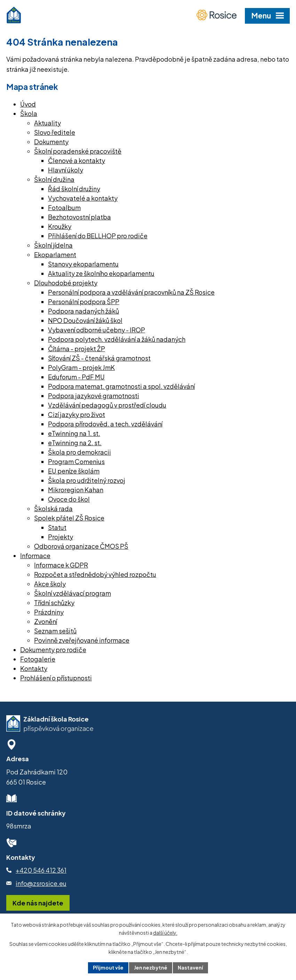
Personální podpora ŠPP (84, 302)
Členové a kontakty (77, 160)
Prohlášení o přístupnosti (56, 678)
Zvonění (46, 621)
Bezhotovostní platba (79, 217)
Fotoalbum (64, 207)
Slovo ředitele (55, 132)
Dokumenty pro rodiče (53, 650)
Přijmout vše (108, 967)
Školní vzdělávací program (73, 593)
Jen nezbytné (151, 967)
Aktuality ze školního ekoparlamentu (101, 273)
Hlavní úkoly (66, 170)
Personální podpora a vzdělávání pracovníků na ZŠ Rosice (131, 292)
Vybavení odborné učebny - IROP (97, 330)
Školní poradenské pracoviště (78, 151)
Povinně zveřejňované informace (82, 640)
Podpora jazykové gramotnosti (94, 396)
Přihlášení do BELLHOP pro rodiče (98, 236)
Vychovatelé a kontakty (83, 198)
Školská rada (53, 508)
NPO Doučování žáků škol (85, 320)
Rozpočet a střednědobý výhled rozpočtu (95, 574)
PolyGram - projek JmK (81, 367)
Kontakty (34, 668)
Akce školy (50, 584)
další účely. (165, 933)
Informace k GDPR (61, 565)
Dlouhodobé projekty (66, 283)
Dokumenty (51, 142)
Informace (35, 555)
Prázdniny (49, 612)
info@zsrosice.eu (41, 883)
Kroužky (60, 226)
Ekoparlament (55, 254)
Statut (57, 527)
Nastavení (190, 967)
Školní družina (54, 179)
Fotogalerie (38, 659)
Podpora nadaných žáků (83, 311)
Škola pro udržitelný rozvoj (87, 480)
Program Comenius (76, 461)
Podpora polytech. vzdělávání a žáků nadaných (117, 339)
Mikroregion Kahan (76, 490)
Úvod (28, 104)
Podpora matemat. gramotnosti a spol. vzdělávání (121, 386)
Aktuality (47, 123)
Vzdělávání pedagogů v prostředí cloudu (107, 405)
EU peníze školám (74, 471)
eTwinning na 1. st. (74, 433)
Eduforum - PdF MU (76, 377)
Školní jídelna (53, 245)
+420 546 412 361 (41, 870)
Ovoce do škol (69, 499)
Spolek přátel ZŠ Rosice (69, 518)
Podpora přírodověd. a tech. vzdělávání (105, 424)
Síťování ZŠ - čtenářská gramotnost (99, 358)
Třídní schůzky (54, 603)
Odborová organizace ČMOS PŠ (81, 546)
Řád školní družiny (74, 189)
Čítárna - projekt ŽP (77, 349)
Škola (29, 113)
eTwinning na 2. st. (75, 443)
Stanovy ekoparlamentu (83, 264)
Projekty (61, 537)
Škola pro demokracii (79, 452)
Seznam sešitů (55, 631)
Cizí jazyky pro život (77, 414)
